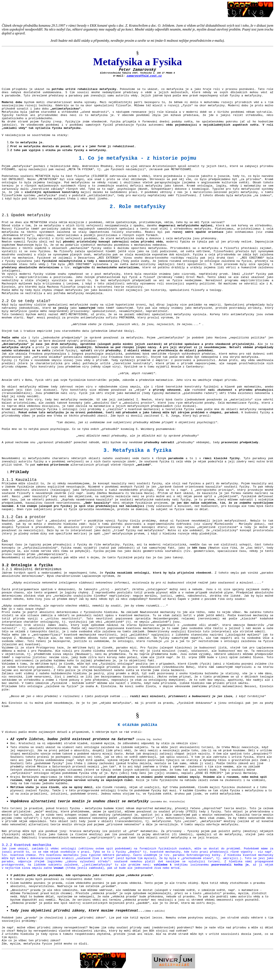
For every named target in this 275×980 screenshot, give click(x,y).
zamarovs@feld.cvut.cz (144, 76)
